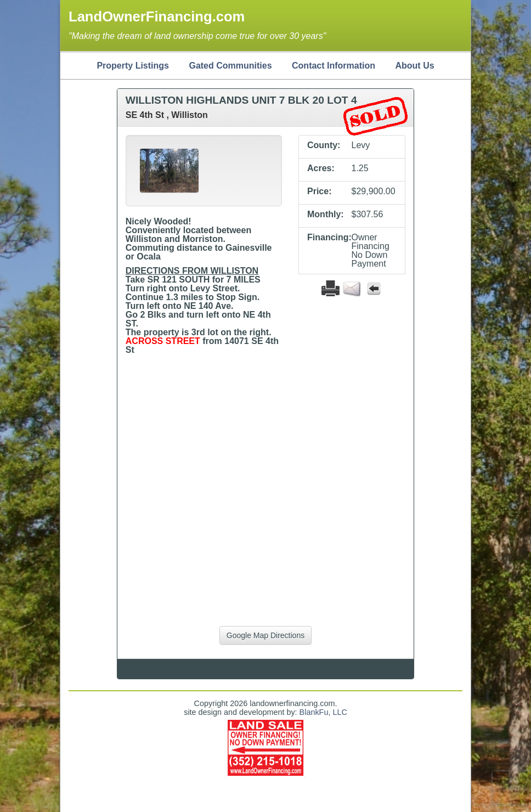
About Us (414, 66)
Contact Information (334, 66)
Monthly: (325, 215)
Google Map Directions (265, 635)
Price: (319, 191)
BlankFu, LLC (323, 712)
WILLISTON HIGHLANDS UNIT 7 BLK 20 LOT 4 (241, 100)
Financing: (325, 238)
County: (324, 145)
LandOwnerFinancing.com (157, 16)
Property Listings (133, 66)
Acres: (321, 168)
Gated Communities (230, 66)
